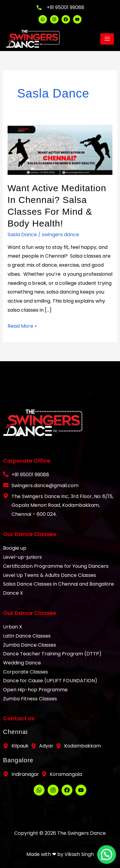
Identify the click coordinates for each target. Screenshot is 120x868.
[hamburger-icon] (107, 39)
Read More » (22, 326)
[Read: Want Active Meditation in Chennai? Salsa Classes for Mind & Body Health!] (60, 149)
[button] (108, 859)
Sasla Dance (22, 235)
